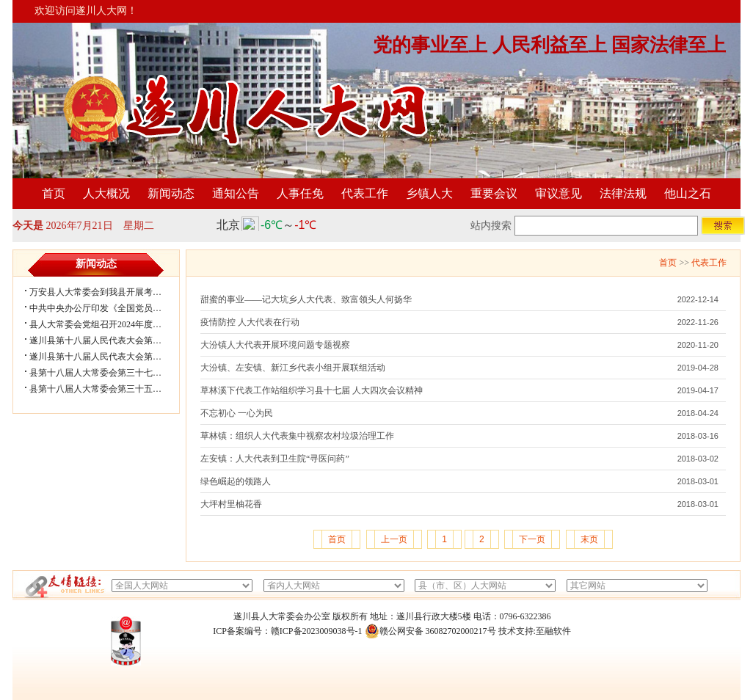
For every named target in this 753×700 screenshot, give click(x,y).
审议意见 (559, 193)
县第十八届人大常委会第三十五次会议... (108, 389)
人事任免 (300, 193)
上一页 (394, 539)
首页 (54, 193)
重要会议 (494, 193)
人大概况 (106, 193)
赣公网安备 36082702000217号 (430, 631)
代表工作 (365, 193)
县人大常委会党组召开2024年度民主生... (108, 324)
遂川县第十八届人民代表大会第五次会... (108, 340)
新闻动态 (171, 193)
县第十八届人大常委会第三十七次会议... (108, 373)
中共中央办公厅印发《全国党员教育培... (108, 308)
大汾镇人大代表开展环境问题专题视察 (275, 345)
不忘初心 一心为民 (237, 413)
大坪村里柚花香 (231, 504)
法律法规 (623, 193)
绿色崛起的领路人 (236, 481)
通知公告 (236, 193)
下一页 (532, 539)
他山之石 (688, 193)
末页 (589, 539)
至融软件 (553, 631)
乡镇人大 (429, 193)
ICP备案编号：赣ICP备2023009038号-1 (287, 631)
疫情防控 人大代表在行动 (250, 322)
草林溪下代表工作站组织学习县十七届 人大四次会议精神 (312, 390)
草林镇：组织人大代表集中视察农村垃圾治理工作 (297, 436)
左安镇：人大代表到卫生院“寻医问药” (275, 459)
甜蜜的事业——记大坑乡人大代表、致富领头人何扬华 (306, 299)
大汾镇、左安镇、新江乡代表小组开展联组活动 (293, 368)
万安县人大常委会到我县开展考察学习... (108, 292)
